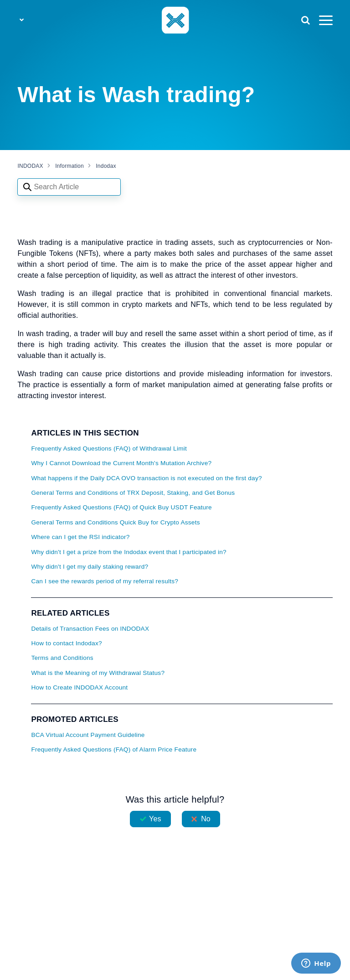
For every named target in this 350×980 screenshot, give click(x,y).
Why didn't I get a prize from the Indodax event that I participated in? (129, 552)
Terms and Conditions (62, 658)
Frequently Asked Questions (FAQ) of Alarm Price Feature (114, 749)
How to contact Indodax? (66, 643)
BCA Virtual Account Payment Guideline (88, 735)
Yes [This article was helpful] (155, 819)
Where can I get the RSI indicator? (80, 537)
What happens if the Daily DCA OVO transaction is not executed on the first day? (146, 478)
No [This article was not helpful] (206, 819)
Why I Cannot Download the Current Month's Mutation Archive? (121, 463)
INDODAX (30, 166)
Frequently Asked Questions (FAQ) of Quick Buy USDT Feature (121, 507)
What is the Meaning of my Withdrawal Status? (98, 673)
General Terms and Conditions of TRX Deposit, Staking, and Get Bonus (133, 493)
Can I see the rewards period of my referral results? (105, 581)
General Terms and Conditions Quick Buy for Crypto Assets (115, 522)
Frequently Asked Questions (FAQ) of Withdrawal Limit (109, 449)
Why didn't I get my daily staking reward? (90, 567)
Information (69, 166)
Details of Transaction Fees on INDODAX (90, 629)
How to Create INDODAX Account (79, 687)
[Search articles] (69, 187)
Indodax (106, 166)
